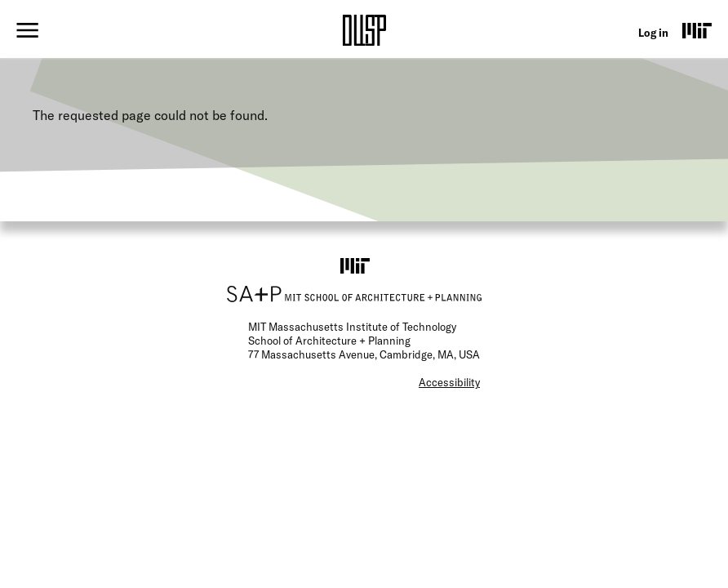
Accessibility (449, 382)
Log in (653, 33)
